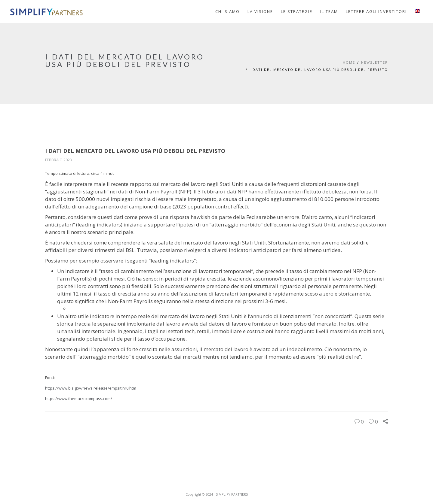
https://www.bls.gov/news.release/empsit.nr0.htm (91, 388)
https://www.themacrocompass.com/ (79, 399)
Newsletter (375, 62)
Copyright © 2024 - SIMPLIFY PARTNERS (217, 494)
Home (349, 62)
